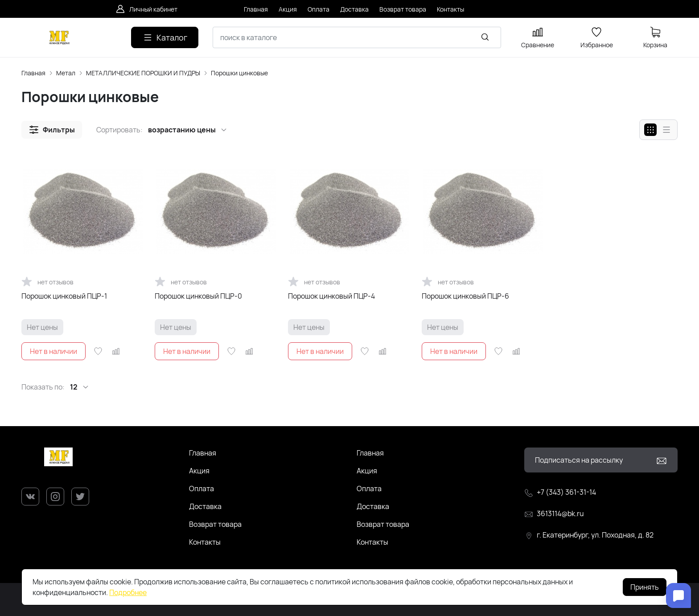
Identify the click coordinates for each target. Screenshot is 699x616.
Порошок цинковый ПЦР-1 (64, 296)
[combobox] (357, 37)
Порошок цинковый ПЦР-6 (465, 296)
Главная (33, 73)
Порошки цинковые (239, 73)
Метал (66, 73)
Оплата (201, 489)
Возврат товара (215, 524)
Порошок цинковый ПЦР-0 (198, 296)
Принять (645, 587)
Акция (199, 471)
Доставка (205, 506)
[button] (52, 130)
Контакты (205, 542)
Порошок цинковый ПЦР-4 (331, 296)
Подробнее (128, 592)
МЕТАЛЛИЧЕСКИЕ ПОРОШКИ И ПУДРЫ (143, 73)
